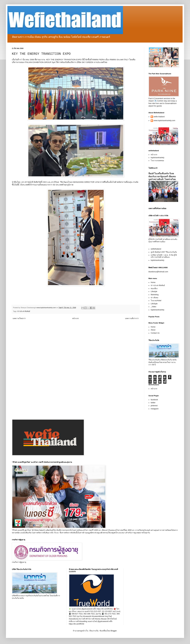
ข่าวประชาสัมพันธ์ (24, 311)
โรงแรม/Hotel (156, 301)
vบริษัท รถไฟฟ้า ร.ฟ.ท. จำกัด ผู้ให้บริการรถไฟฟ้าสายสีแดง (164, 256)
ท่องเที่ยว (154, 289)
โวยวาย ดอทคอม (157, 161)
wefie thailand (159, 117)
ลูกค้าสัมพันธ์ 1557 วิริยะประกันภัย (164, 252)
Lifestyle (154, 291)
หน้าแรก (75, 318)
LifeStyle (154, 304)
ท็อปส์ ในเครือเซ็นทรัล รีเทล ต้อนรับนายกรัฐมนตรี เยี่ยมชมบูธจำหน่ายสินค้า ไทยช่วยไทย (162, 176)
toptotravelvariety (157, 158)
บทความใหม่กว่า (19, 318)
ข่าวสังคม (154, 298)
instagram (155, 409)
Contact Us (155, 333)
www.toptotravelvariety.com (164, 121)
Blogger (114, 631)
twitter (153, 403)
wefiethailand (156, 249)
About (153, 330)
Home (153, 282)
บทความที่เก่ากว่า (132, 318)
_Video (153, 307)
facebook (154, 400)
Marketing (155, 295)
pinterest (154, 406)
